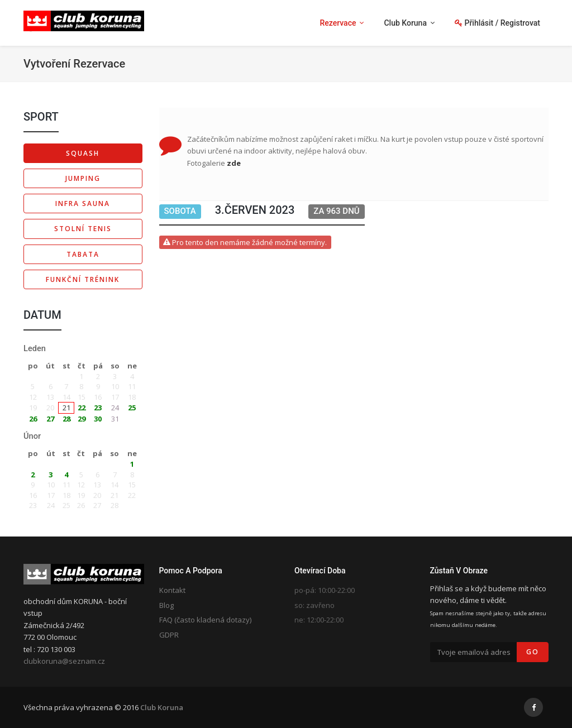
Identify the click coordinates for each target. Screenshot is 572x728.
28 (66, 419)
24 (115, 408)
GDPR (169, 635)
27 (50, 419)
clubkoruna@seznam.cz (64, 661)
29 (82, 419)
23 (98, 408)
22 (82, 408)
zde (234, 163)
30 (98, 419)
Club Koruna (162, 707)
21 (66, 408)
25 (132, 408)
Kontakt (172, 590)
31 (115, 419)
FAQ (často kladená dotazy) (205, 620)
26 (33, 419)
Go (533, 652)
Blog (166, 605)
